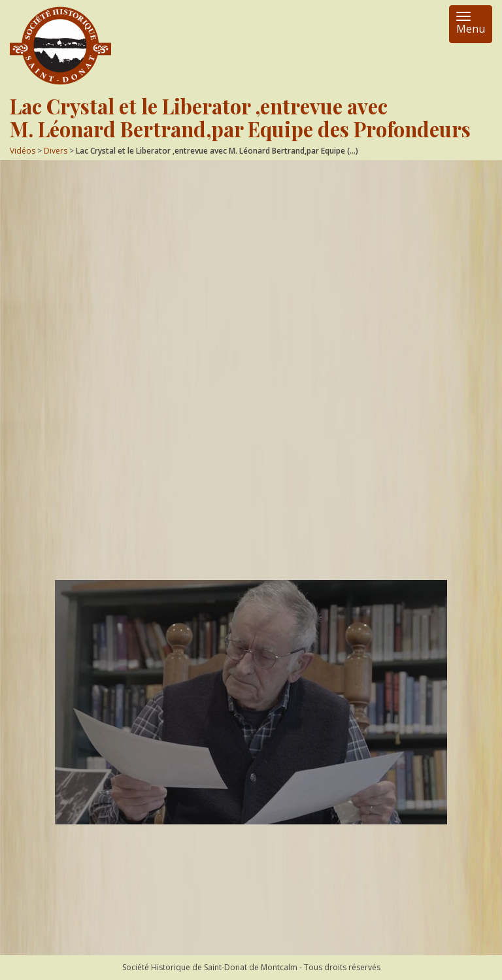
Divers (56, 151)
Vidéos (23, 151)
